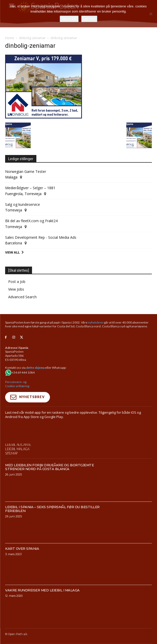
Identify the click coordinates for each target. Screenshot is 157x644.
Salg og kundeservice (23, 204)
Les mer (89, 19)
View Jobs (16, 289)
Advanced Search (22, 297)
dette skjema (35, 368)
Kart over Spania (22, 559)
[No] (151, 14)
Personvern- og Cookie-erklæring (17, 384)
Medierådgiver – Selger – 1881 (30, 188)
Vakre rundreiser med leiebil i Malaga (42, 601)
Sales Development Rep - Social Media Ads (41, 237)
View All (12, 252)
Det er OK (69, 19)
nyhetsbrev (96, 322)
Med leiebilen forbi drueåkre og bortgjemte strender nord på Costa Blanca (49, 478)
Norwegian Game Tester (26, 171)
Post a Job (17, 282)
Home (10, 38)
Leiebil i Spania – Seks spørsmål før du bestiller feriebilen (52, 520)
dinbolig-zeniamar (32, 38)
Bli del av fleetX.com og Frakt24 (31, 221)
